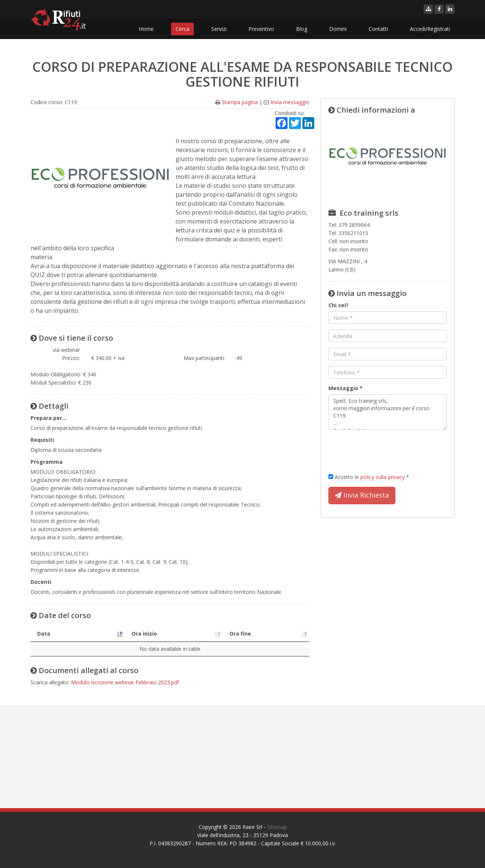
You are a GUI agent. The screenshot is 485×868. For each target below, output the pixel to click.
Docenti (41, 582)
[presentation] (385, 450)
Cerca (182, 29)
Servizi (219, 29)
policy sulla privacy (383, 477)
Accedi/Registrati (430, 29)
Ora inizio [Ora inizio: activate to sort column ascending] (126, 634)
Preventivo (261, 29)
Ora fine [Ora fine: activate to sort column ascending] (230, 634)
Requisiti (42, 440)
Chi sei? (338, 305)
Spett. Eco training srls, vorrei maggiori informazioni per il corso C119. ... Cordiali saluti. (388, 412)
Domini (338, 29)
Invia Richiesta (362, 495)
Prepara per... (49, 418)
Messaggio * (346, 388)
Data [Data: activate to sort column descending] (44, 634)
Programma (46, 462)
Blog (302, 29)
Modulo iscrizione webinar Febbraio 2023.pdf (125, 682)
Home (146, 29)
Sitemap (277, 827)
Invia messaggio (290, 102)
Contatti (378, 29)
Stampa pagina (240, 102)
